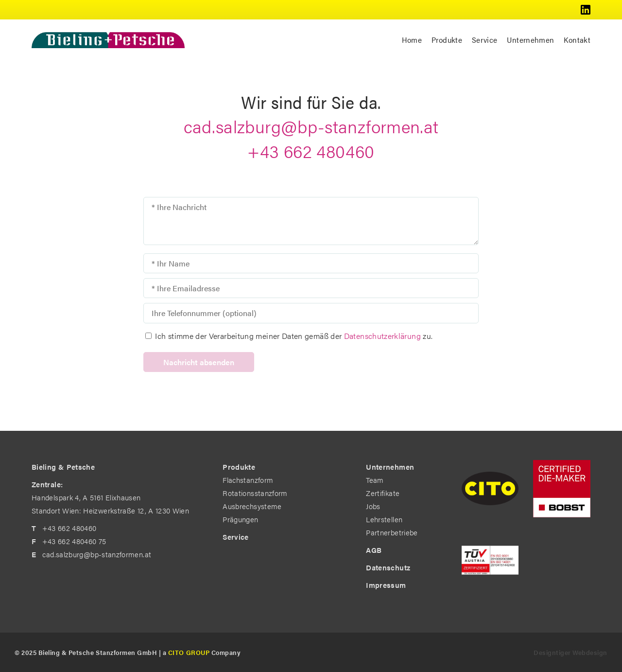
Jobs (373, 506)
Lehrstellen (384, 519)
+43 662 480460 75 (74, 541)
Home (412, 40)
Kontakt (577, 40)
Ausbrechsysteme (252, 506)
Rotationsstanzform (255, 493)
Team (375, 480)
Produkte (447, 40)
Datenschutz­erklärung (382, 336)
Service (485, 40)
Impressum (386, 585)
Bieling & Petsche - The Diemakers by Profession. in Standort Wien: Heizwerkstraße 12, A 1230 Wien (108, 40)
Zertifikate (383, 493)
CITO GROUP (189, 652)
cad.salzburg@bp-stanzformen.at (311, 126)
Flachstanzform (248, 480)
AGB (374, 550)
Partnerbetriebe (392, 532)
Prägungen (240, 519)
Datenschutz (388, 567)
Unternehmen (530, 40)
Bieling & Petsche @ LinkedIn (586, 10)
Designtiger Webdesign (570, 652)
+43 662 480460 (311, 151)
